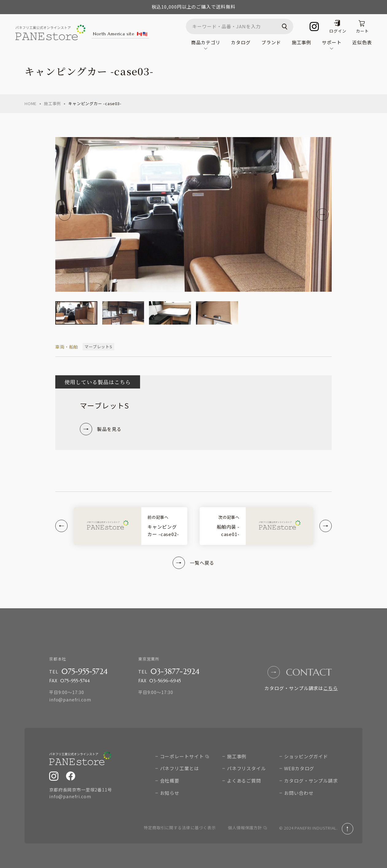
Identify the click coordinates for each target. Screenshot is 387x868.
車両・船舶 (67, 347)
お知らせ (170, 793)
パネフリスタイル (246, 768)
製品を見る (101, 429)
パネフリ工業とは (180, 768)
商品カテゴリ (206, 44)
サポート (332, 44)
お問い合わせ (299, 793)
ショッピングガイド (306, 756)
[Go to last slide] (64, 215)
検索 (286, 26)
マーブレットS (98, 347)
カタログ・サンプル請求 (311, 781)
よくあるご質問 (244, 781)
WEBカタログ (299, 768)
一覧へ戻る (193, 563)
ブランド (271, 42)
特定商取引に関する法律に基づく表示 (180, 828)
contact (300, 672)
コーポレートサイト (184, 756)
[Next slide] (322, 215)
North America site (120, 34)
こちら (330, 688)
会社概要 (170, 781)
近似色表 (362, 42)
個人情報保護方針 (247, 828)
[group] (76, 313)
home (31, 103)
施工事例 (302, 42)
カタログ (241, 42)
